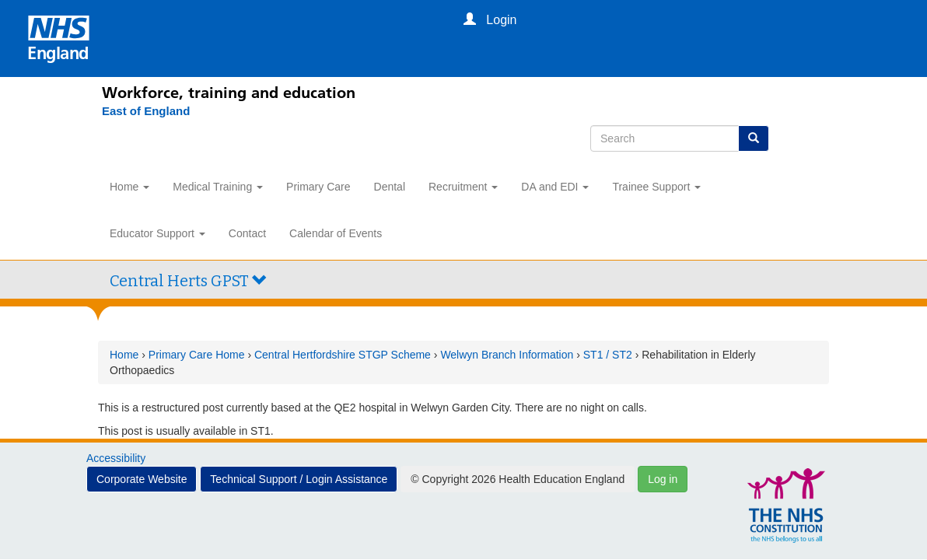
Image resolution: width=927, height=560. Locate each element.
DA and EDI (555, 187)
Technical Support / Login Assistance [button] (299, 479)
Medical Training (218, 187)
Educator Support (157, 233)
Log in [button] (663, 479)
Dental (390, 187)
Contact (247, 233)
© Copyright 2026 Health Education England (518, 479)
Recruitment (463, 187)
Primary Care (318, 187)
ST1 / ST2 (608, 355)
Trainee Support (656, 187)
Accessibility (116, 458)
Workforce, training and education (229, 93)
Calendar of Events (336, 233)
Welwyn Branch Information (507, 355)
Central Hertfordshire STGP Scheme (343, 355)
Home (129, 187)
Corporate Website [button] (142, 479)
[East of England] (138, 111)
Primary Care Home (197, 355)
